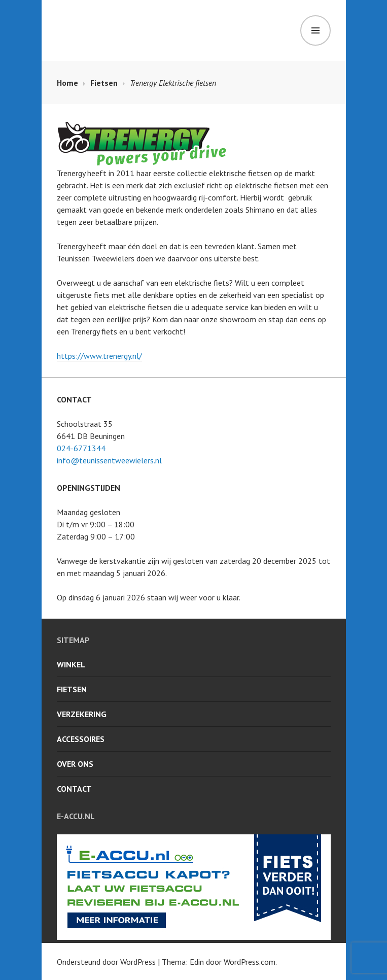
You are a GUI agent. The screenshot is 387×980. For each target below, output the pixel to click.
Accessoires (81, 739)
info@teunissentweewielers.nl (109, 460)
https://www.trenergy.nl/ (99, 356)
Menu (315, 30)
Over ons (75, 764)
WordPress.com (250, 962)
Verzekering (82, 714)
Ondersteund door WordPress (106, 962)
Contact (74, 789)
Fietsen (72, 689)
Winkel (71, 664)
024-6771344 (81, 448)
